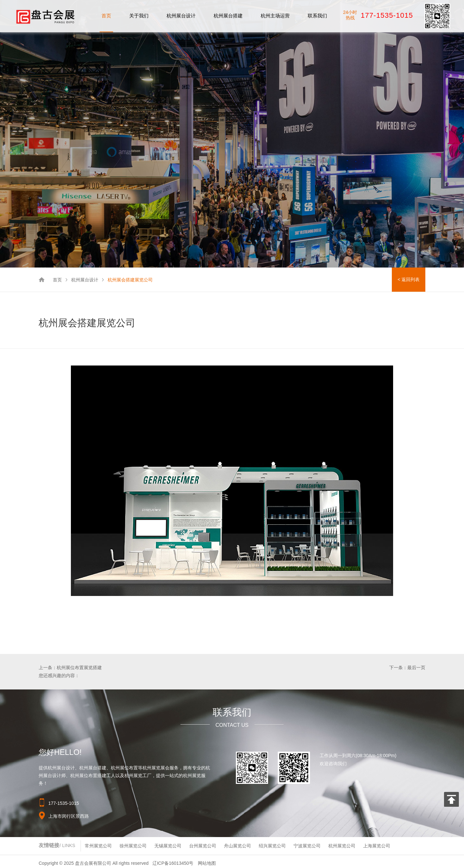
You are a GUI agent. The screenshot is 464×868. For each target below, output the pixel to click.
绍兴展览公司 (272, 846)
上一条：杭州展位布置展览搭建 (70, 668)
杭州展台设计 (181, 16)
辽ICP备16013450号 (173, 863)
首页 (106, 16)
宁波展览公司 (307, 846)
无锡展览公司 (168, 846)
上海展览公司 (377, 846)
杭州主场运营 (275, 16)
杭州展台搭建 (228, 16)
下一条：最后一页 (407, 668)
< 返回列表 (409, 279)
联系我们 (317, 16)
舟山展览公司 (237, 846)
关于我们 (139, 16)
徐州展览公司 (133, 846)
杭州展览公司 (342, 846)
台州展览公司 (203, 846)
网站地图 (207, 863)
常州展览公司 (98, 846)
